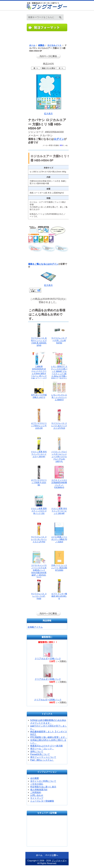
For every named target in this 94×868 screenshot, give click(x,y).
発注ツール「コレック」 (42, 749)
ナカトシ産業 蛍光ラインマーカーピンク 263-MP (59, 511)
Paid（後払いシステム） (42, 760)
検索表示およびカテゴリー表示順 (46, 746)
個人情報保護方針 (39, 790)
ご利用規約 (36, 792)
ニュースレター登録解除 (42, 801)
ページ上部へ (52, 855)
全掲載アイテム (35, 627)
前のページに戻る (48, 56)
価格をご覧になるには (39, 264)
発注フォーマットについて (43, 757)
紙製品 (41, 45)
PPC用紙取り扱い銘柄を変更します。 (49, 737)
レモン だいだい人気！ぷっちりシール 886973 (59, 397)
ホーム (89, 14)
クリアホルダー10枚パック (48, 659)
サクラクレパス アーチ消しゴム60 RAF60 (59, 340)
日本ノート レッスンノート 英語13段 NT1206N (59, 568)
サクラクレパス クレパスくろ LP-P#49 (39, 596)
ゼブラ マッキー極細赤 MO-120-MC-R (59, 596)
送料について (37, 751)
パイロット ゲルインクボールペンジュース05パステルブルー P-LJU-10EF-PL (59, 457)
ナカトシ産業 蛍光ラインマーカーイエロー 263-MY (39, 454)
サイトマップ (37, 798)
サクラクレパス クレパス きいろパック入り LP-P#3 (39, 539)
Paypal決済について (40, 754)
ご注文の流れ (37, 784)
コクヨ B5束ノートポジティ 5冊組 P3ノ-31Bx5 (59, 539)
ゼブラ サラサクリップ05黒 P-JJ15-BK (39, 482)
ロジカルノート (54, 45)
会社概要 (35, 778)
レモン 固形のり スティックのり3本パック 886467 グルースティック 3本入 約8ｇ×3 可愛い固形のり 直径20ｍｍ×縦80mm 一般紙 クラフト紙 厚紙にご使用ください (59, 376)
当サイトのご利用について (43, 781)
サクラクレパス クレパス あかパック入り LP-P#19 (59, 426)
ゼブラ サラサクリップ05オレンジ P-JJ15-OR (39, 426)
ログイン (92, 14)
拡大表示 (48, 284)
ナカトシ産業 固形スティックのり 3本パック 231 (39, 511)
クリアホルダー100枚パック (48, 700)
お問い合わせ (37, 795)
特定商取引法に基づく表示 (43, 787)
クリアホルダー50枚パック (48, 679)
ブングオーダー (59, 861)
